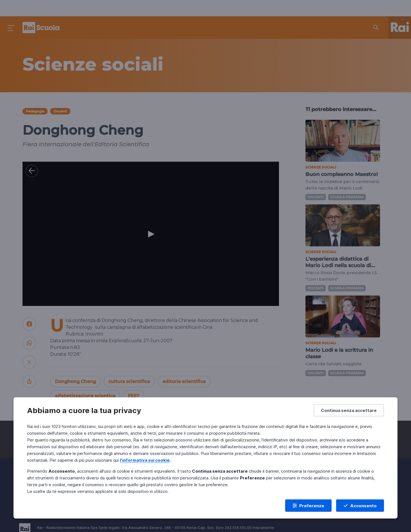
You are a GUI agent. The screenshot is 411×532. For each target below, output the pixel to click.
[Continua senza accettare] (349, 410)
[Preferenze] (308, 506)
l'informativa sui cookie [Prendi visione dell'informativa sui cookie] (145, 460)
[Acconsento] (360, 506)
